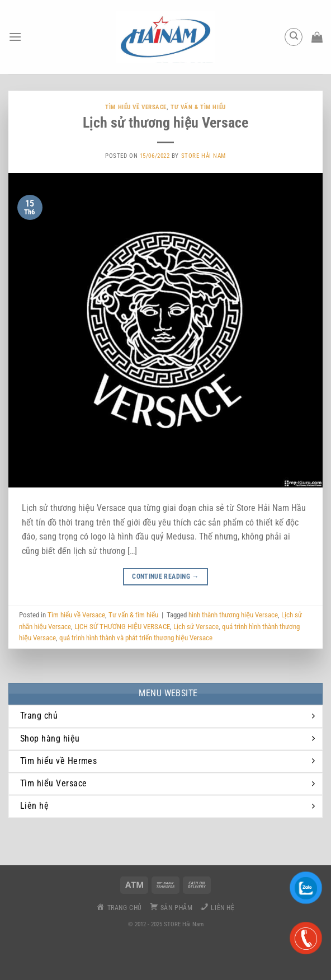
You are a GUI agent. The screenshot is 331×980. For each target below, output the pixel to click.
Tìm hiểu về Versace (136, 107)
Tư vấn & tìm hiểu (198, 107)
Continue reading (165, 577)
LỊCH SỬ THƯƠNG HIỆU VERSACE (122, 627)
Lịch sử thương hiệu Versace (165, 123)
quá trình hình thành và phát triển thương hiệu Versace (136, 638)
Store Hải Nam (204, 156)
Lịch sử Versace (196, 627)
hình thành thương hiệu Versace (233, 615)
